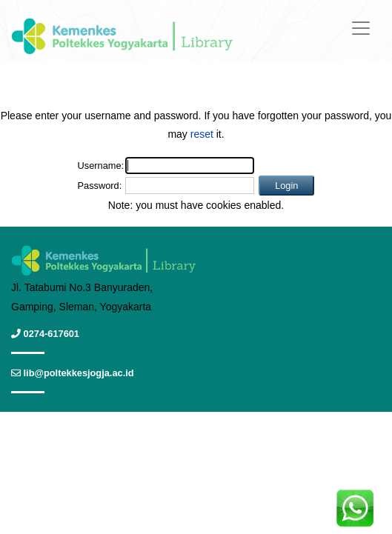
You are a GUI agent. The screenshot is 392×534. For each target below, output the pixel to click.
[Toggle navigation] (361, 28)
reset (202, 134)
